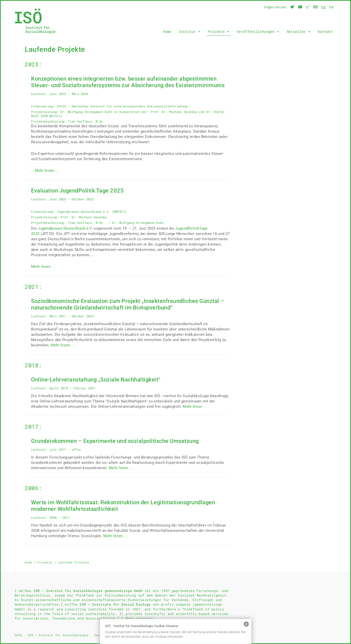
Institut (190, 31)
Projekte (218, 31)
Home (167, 31)
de (323, 7)
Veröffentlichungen (258, 31)
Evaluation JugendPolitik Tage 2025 (77, 191)
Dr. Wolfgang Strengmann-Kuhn (86, 112)
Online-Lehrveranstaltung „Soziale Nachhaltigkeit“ (96, 380)
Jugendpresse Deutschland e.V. (65, 228)
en (331, 7)
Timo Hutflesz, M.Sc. (87, 121)
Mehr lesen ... (47, 171)
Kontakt (325, 31)
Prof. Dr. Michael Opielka (174, 112)
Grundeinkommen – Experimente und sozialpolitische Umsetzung (115, 441)
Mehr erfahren (139, 618)
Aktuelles (298, 31)
